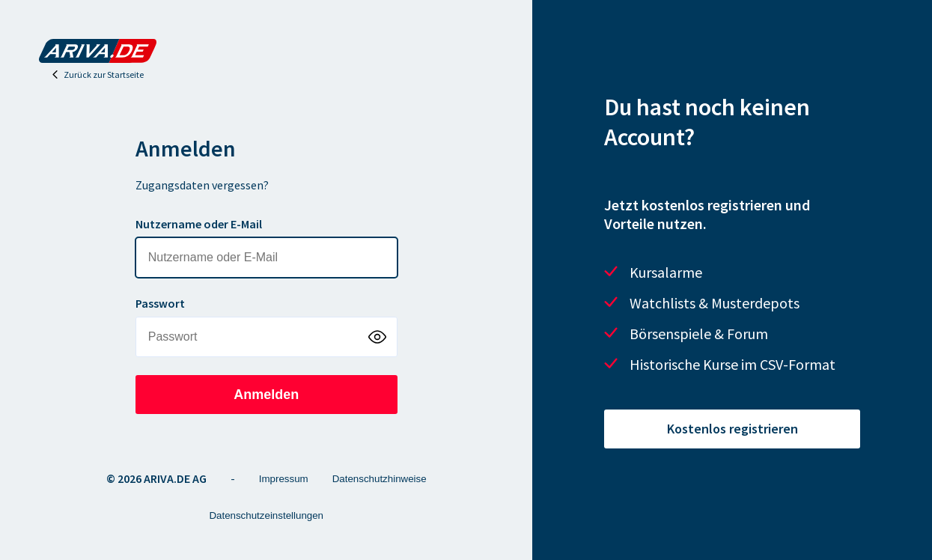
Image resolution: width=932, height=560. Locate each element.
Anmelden (266, 395)
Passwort (160, 303)
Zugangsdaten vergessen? (202, 185)
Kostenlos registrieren (732, 429)
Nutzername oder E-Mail (199, 224)
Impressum (284, 479)
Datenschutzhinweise (380, 479)
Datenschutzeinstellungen (266, 515)
